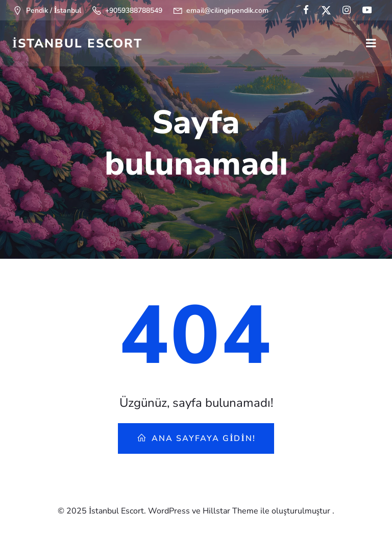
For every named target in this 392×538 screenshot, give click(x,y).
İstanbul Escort (77, 43)
